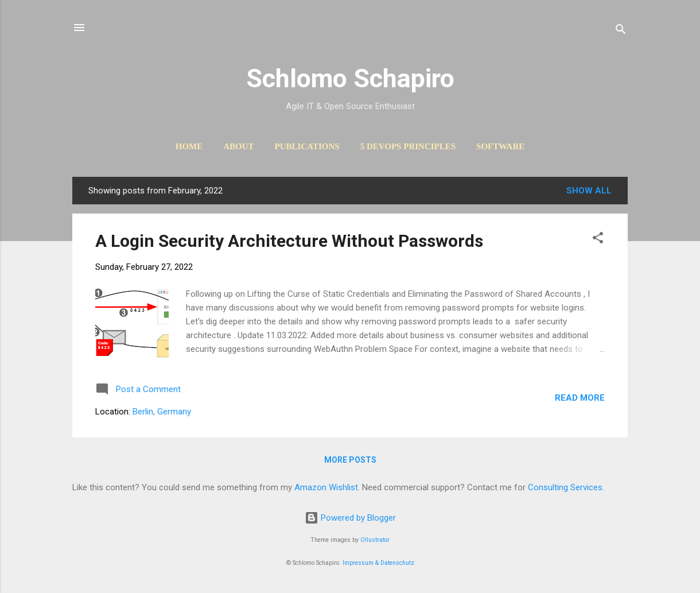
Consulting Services (565, 487)
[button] (598, 240)
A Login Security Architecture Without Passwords (289, 241)
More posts (350, 460)
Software (500, 146)
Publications (307, 146)
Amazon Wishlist (326, 487)
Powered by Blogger (350, 518)
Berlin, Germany (162, 412)
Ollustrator (375, 540)
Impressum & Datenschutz (378, 563)
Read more (580, 398)
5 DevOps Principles (408, 146)
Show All (589, 191)
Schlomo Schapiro (350, 78)
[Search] (621, 31)
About (238, 146)
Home (189, 146)
